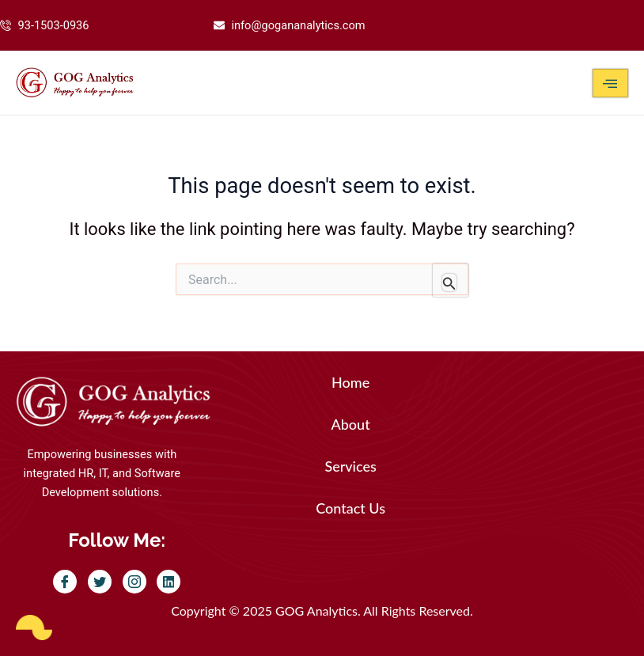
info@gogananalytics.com (298, 25)
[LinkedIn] (169, 582)
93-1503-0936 (54, 25)
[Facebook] (65, 582)
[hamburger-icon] (610, 83)
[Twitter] (100, 582)
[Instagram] (134, 582)
